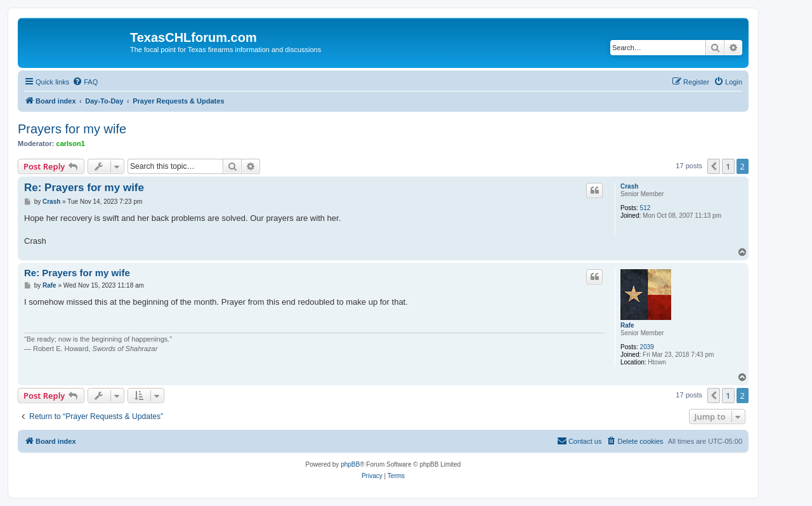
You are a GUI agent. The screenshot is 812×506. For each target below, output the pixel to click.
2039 (647, 347)
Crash (629, 186)
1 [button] (728, 166)
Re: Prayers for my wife (84, 188)
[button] (714, 166)
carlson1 (71, 143)
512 (645, 208)
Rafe (627, 325)
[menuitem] (85, 82)
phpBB (350, 464)
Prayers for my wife (72, 129)
